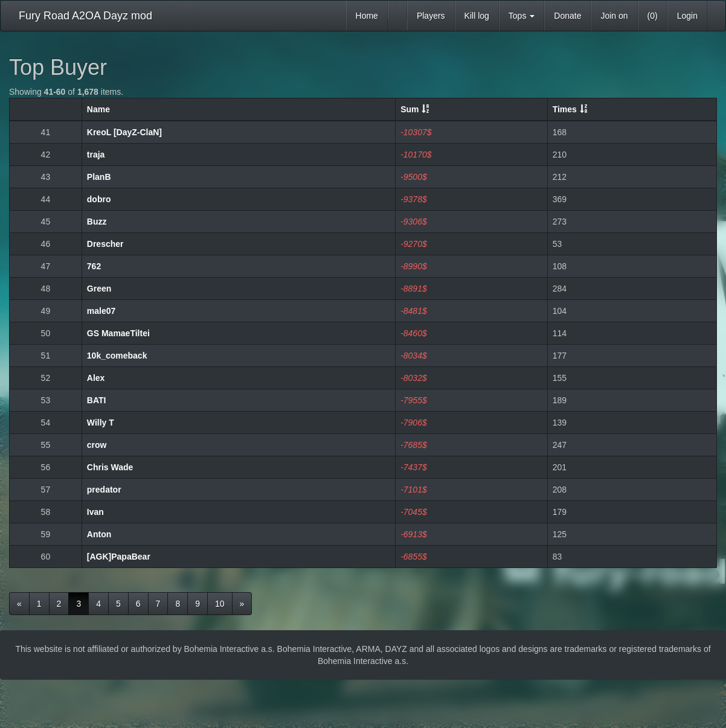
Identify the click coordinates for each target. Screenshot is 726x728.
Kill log (477, 16)
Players (431, 16)
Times (565, 109)
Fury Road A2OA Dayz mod (85, 16)
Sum (410, 109)
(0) (653, 16)
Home (367, 16)
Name (98, 109)
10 (220, 604)
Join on (614, 16)
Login (687, 16)
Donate (567, 16)
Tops (522, 16)
